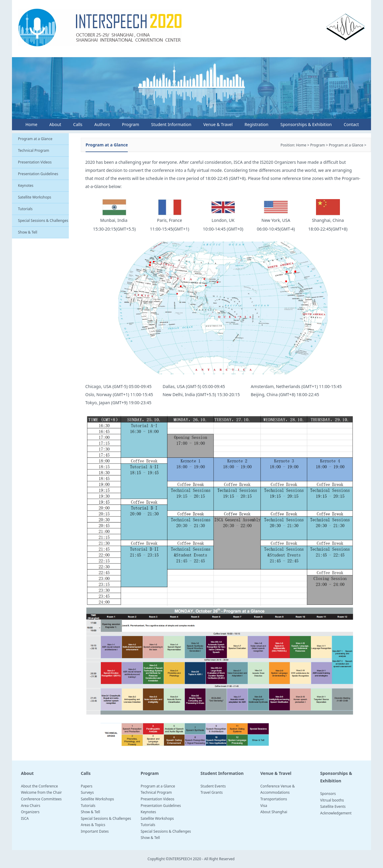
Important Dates (95, 831)
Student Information (171, 124)
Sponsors (328, 794)
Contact (351, 124)
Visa (264, 806)
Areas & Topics (93, 825)
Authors (102, 124)
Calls (78, 124)
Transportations (274, 799)
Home (31, 124)
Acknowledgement (336, 813)
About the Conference (39, 786)
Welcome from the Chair (41, 792)
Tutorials (25, 209)
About (55, 124)
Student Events (213, 786)
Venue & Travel (218, 124)
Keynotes (26, 185)
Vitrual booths (332, 800)
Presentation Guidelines (38, 174)
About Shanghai (274, 812)
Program (130, 124)
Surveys (87, 792)
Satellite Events (333, 806)
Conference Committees (41, 799)
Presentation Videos (35, 162)
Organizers (30, 812)
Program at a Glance (35, 139)
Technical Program (34, 150)
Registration (256, 124)
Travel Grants (212, 792)
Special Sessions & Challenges (43, 221)
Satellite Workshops (35, 197)
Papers (87, 786)
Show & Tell (28, 232)
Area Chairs (31, 806)
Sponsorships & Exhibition (306, 124)
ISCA (25, 818)
